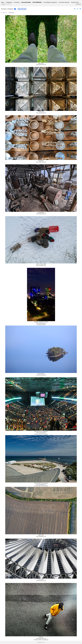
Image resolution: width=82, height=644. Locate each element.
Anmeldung (78, 4)
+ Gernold (12, 13)
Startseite (4, 9)
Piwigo (43, 642)
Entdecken (17, 2)
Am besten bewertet (64, 2)
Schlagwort (10, 9)
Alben (3, 2)
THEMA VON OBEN (22, 9)
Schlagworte (9, 2)
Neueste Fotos (75, 2)
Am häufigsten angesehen (50, 2)
